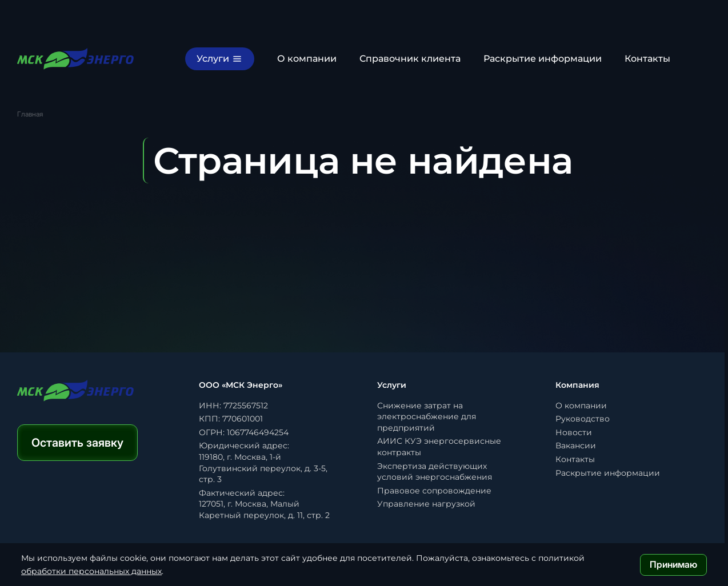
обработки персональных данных (91, 571)
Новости (574, 432)
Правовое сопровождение (434, 491)
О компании (307, 59)
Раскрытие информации (543, 59)
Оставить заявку (77, 443)
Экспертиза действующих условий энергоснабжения (435, 472)
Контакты (647, 59)
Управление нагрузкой (426, 504)
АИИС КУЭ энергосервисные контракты (439, 447)
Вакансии (576, 445)
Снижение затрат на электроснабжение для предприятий (427, 417)
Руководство (583, 419)
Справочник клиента (410, 59)
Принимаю (673, 564)
